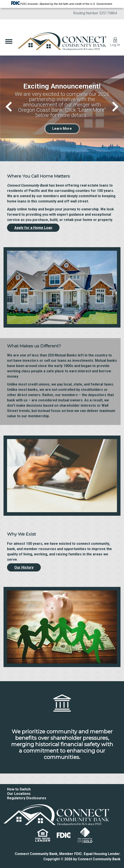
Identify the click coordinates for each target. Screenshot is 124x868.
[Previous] (10, 107)
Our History (24, 567)
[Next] (113, 107)
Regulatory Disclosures (27, 798)
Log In (115, 42)
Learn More (62, 129)
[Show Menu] (9, 41)
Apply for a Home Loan (33, 228)
